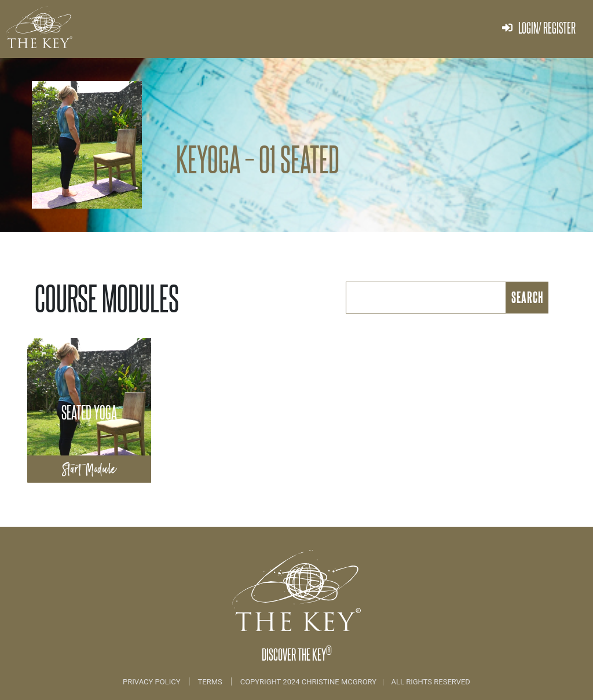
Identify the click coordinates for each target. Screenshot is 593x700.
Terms (210, 682)
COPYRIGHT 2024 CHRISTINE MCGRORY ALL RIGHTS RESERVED (355, 682)
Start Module (89, 469)
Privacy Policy (153, 682)
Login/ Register (539, 28)
